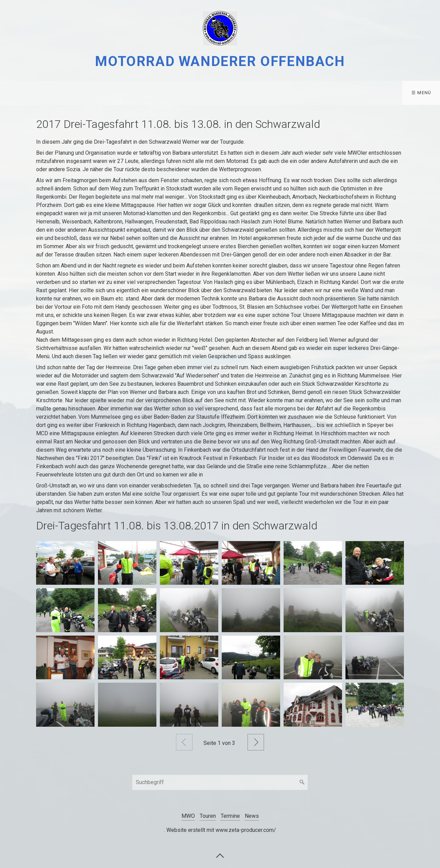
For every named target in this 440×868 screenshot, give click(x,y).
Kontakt (190, 93)
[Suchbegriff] (220, 782)
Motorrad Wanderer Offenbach (220, 61)
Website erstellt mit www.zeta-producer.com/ (221, 830)
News (252, 816)
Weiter (256, 742)
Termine (97, 93)
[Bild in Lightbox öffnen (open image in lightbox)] (65, 563)
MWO (16, 93)
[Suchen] (302, 782)
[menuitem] (18, 93)
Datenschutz (143, 93)
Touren (54, 93)
